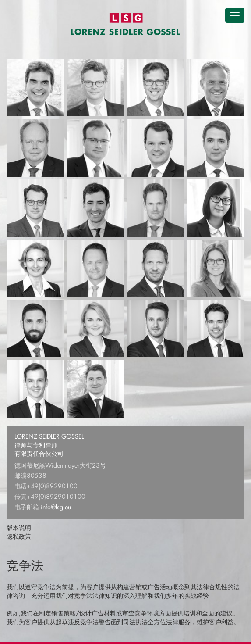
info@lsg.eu (56, 507)
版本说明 (19, 528)
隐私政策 (19, 536)
